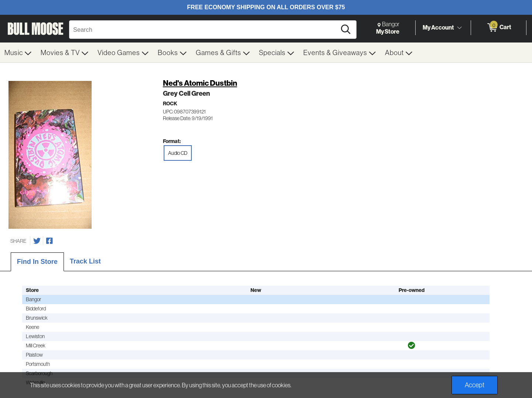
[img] (412, 346)
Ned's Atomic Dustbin (200, 83)
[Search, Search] (204, 30)
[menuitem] (18, 52)
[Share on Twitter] (37, 241)
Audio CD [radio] (178, 153)
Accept (475, 385)
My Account (438, 27)
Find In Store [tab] (37, 262)
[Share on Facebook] (50, 241)
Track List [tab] (85, 261)
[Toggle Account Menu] (459, 28)
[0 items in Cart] (499, 28)
